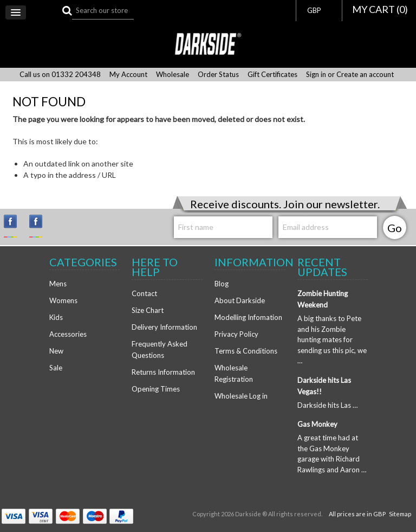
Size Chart (148, 310)
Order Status (218, 75)
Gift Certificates (272, 75)
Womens (63, 300)
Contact (144, 293)
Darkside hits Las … (327, 405)
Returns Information (163, 372)
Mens (58, 284)
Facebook (41, 226)
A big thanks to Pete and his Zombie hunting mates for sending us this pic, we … (332, 339)
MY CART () (380, 9)
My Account (128, 75)
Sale (56, 368)
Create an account (365, 75)
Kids (56, 317)
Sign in (316, 75)
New (56, 351)
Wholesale (173, 75)
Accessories (68, 334)
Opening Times (156, 389)
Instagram (15, 226)
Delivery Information (164, 327)
